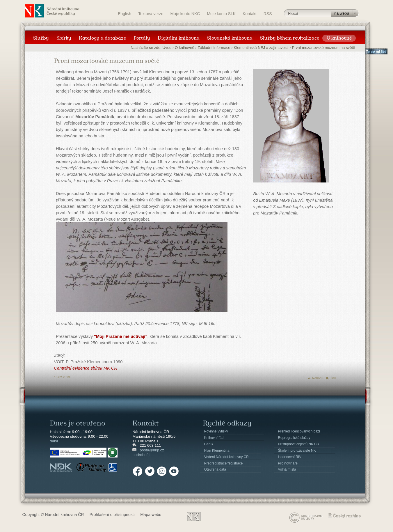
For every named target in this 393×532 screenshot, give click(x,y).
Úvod (167, 48)
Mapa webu (151, 515)
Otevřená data (215, 469)
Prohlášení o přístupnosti (112, 515)
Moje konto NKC (185, 14)
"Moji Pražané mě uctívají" (121, 336)
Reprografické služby (294, 438)
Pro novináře (288, 463)
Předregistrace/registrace (224, 463)
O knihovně (185, 48)
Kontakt (249, 14)
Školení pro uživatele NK (297, 451)
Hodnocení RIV (290, 457)
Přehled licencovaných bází (299, 431)
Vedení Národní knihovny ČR (226, 457)
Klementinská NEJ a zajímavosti (261, 48)
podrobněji (141, 455)
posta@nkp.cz (152, 450)
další (54, 441)
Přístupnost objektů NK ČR (299, 444)
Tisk (333, 378)
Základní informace (214, 48)
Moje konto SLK (221, 14)
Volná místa (287, 469)
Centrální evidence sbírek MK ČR (86, 368)
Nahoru (317, 378)
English (125, 14)
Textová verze (151, 14)
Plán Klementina (217, 451)
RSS (268, 14)
